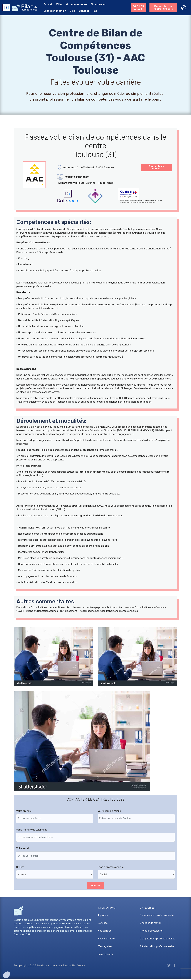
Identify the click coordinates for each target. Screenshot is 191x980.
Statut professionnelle (111, 868)
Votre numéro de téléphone (32, 830)
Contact (82, 11)
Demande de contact (157, 168)
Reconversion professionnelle (157, 916)
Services (103, 924)
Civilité (20, 868)
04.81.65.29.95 (138, 8)
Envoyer (96, 886)
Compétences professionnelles (157, 940)
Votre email (23, 849)
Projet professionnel (152, 932)
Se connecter (105, 955)
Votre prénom (24, 812)
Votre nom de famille (110, 812)
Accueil (46, 4)
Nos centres (105, 932)
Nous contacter (107, 940)
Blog (71, 11)
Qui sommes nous (75, 4)
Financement (97, 4)
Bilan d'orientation (53, 11)
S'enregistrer (105, 947)
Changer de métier (151, 924)
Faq (93, 11)
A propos (103, 916)
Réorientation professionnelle (157, 947)
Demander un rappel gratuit (163, 8)
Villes (58, 4)
